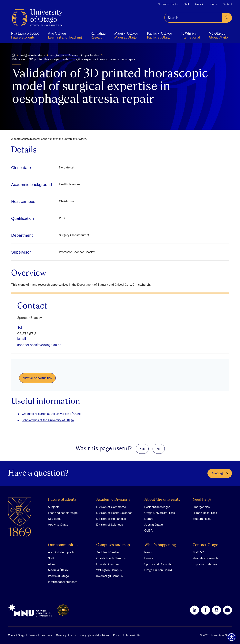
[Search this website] (193, 18)
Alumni (199, 4)
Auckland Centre (107, 552)
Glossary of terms (66, 635)
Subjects (54, 507)
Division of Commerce (111, 507)
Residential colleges (157, 507)
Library (213, 4)
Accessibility (133, 635)
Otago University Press (160, 513)
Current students (168, 4)
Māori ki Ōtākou (59, 570)
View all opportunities (37, 378)
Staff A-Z (198, 552)
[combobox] (193, 18)
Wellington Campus (109, 570)
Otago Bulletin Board (158, 570)
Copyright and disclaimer (95, 635)
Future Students (62, 500)
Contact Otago (205, 545)
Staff (186, 4)
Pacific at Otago (59, 576)
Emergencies (201, 507)
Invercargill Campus (109, 576)
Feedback (46, 635)
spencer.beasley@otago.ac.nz (39, 345)
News (148, 552)
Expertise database (205, 564)
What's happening (160, 545)
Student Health (202, 519)
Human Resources (205, 513)
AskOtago (220, 473)
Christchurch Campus (111, 558)
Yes (142, 449)
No (159, 449)
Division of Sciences (110, 524)
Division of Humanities (111, 519)
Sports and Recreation (159, 564)
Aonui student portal (62, 552)
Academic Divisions (113, 500)
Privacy (117, 635)
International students (63, 582)
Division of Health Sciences (114, 513)
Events (149, 558)
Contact (227, 4)
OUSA (148, 530)
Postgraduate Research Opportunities (75, 55)
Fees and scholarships (63, 513)
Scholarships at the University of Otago (48, 420)
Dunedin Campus (108, 564)
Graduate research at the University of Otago (52, 414)
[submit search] (227, 18)
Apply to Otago (58, 524)
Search (33, 635)
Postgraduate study (32, 55)
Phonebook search (205, 558)
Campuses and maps (114, 545)
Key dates (55, 519)
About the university (162, 500)
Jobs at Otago (154, 524)
